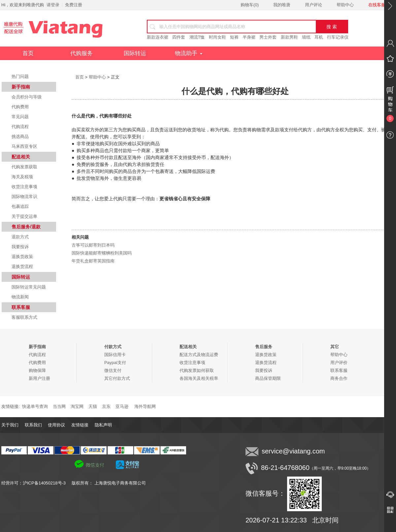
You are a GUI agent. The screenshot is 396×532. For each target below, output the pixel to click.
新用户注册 (39, 378)
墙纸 (306, 37)
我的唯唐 (282, 5)
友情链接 (80, 425)
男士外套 (268, 37)
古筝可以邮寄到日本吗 (93, 245)
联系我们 (33, 425)
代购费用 (20, 107)
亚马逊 (122, 406)
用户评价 (339, 363)
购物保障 (37, 370)
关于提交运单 (24, 216)
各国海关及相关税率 (199, 378)
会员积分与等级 (27, 97)
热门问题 (20, 76)
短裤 (234, 37)
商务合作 (339, 378)
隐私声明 (103, 425)
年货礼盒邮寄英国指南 (93, 261)
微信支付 (113, 370)
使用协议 (56, 425)
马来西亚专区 (24, 146)
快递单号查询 (35, 406)
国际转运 (135, 53)
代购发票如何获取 (197, 370)
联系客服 (339, 370)
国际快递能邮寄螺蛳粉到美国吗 (102, 253)
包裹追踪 (20, 206)
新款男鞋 (289, 37)
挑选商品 (20, 136)
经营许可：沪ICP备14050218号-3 (36, 483)
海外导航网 (145, 406)
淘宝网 (77, 406)
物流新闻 (20, 297)
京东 (106, 406)
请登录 (53, 5)
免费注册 (74, 5)
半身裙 (249, 37)
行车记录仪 (338, 37)
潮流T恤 (197, 37)
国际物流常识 (24, 197)
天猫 (93, 406)
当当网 (59, 406)
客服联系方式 (24, 317)
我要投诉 (20, 247)
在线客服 (377, 5)
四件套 (179, 37)
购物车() (250, 5)
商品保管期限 (268, 378)
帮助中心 (345, 5)
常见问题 (20, 117)
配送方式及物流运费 (199, 355)
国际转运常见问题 (29, 287)
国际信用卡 (115, 355)
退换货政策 (22, 257)
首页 (28, 53)
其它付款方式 (117, 378)
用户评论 (313, 5)
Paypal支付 (115, 363)
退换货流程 (22, 266)
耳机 (319, 37)
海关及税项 (22, 177)
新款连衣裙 (158, 37)
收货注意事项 (24, 187)
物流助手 (189, 53)
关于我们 (10, 425)
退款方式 (20, 237)
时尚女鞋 (217, 37)
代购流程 (20, 127)
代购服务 (82, 53)
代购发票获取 (24, 167)
